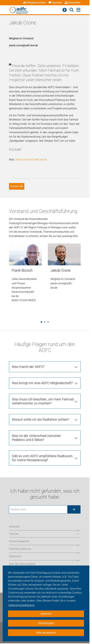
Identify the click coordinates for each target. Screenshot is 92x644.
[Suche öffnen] (72, 10)
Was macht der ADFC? (28, 367)
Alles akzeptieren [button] (46, 633)
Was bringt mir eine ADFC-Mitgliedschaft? (42, 383)
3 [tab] (48, 321)
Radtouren (15, 556)
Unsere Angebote (19, 541)
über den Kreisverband (22, 564)
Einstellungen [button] (46, 623)
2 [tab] (45, 321)
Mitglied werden (34, 3)
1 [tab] (41, 321)
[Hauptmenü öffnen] (78, 10)
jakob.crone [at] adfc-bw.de (31, 160)
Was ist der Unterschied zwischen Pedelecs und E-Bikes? (36, 438)
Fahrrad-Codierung (20, 549)
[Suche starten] (74, 509)
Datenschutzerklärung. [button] (22, 605)
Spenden (55, 3)
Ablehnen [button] (46, 614)
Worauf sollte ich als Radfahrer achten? (41, 419)
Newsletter (73, 3)
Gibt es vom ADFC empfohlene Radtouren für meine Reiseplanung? (42, 458)
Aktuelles (14, 527)
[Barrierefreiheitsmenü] (65, 10)
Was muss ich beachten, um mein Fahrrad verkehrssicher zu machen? (43, 401)
